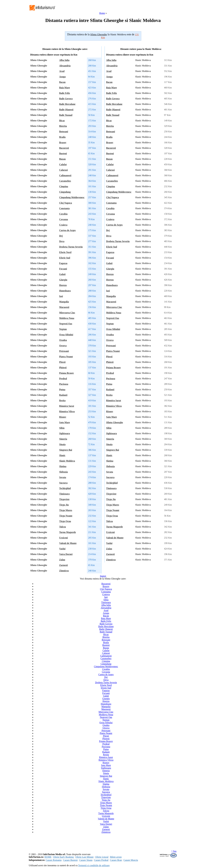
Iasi (61, 296)
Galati (62, 274)
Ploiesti (63, 368)
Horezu (63, 285)
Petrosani (64, 351)
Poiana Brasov (67, 373)
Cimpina (64, 186)
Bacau (62, 82)
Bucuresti (64, 148)
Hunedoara (65, 291)
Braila (62, 137)
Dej (61, 236)
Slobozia (64, 472)
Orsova (63, 346)
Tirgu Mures (66, 510)
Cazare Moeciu (131, 860)
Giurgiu (63, 280)
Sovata (63, 477)
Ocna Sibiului (66, 335)
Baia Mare (65, 88)
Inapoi (103, 576)
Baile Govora (66, 99)
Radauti (63, 395)
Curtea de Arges (68, 230)
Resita (62, 400)
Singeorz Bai (66, 450)
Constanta (64, 208)
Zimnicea (64, 571)
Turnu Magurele (68, 532)
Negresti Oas (66, 324)
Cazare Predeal (101, 860)
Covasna (64, 219)
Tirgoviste (64, 499)
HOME (48, 857)
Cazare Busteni (70, 860)
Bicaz (62, 121)
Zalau (62, 560)
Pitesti (62, 362)
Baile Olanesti (66, 110)
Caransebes (65, 181)
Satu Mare (65, 422)
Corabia (63, 214)
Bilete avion (116, 857)
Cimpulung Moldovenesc (72, 197)
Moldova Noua (67, 318)
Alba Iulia (64, 60)
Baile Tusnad (66, 115)
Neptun (63, 329)
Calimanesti (65, 175)
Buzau (63, 159)
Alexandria (65, 66)
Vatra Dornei (66, 554)
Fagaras (63, 263)
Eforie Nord (65, 252)
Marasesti (64, 307)
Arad (62, 71)
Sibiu (62, 428)
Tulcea (63, 527)
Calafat (63, 164)
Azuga (63, 77)
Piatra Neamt (66, 357)
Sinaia (62, 444)
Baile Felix (65, 93)
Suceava (63, 483)
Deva (62, 241)
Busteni (63, 153)
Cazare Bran (116, 860)
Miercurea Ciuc (67, 313)
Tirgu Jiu (64, 505)
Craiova (63, 225)
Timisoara (64, 494)
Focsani (63, 269)
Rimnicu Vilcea (67, 411)
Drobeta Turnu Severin (71, 247)
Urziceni (64, 538)
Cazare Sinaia (86, 860)
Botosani (64, 132)
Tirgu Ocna (65, 521)
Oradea (63, 340)
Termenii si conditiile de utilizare (94, 865)
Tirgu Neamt (66, 516)
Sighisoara (65, 433)
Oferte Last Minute (84, 857)
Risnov (63, 417)
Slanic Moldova (67, 461)
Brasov (63, 142)
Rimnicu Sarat (67, 406)
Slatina (63, 466)
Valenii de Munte (68, 543)
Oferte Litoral (102, 857)
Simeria (63, 439)
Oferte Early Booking (63, 857)
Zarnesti (64, 565)
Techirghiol (65, 488)
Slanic (62, 455)
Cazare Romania (54, 860)
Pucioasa (64, 384)
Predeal (63, 379)
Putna (62, 389)
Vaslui (62, 549)
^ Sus (174, 851)
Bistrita (63, 126)
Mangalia (64, 302)
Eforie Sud (65, 258)
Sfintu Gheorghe (115, 422)
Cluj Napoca (66, 203)
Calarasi (64, 170)
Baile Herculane (67, 104)
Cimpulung (65, 192)
